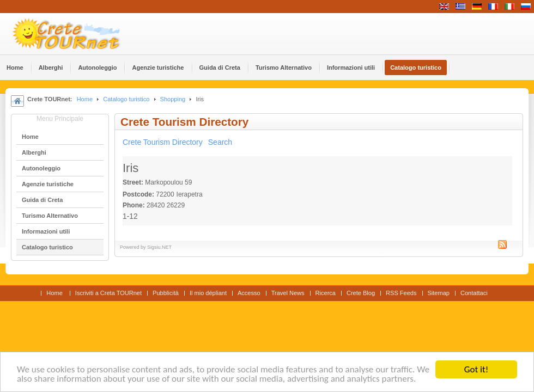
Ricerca (326, 293)
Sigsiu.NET (159, 247)
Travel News (288, 293)
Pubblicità (166, 293)
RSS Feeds (401, 293)
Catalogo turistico (126, 99)
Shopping (173, 99)
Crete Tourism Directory (163, 142)
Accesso (249, 293)
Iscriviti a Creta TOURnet (108, 293)
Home (85, 99)
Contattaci (474, 293)
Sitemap (439, 293)
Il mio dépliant (208, 293)
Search (220, 142)
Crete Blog (361, 293)
